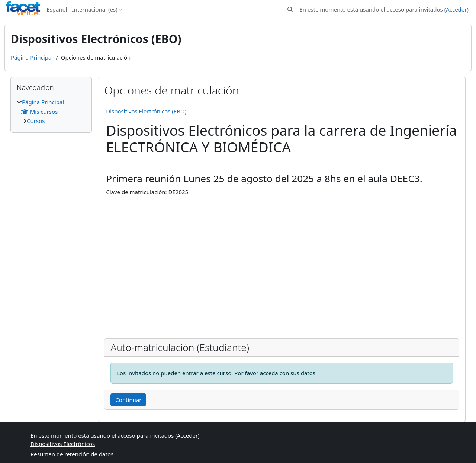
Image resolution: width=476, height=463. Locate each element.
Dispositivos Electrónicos (63, 444)
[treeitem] (51, 112)
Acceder (456, 9)
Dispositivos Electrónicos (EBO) (146, 111)
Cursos (36, 121)
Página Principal (32, 57)
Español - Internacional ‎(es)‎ (82, 9)
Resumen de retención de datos (72, 454)
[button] (290, 9)
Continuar (128, 400)
